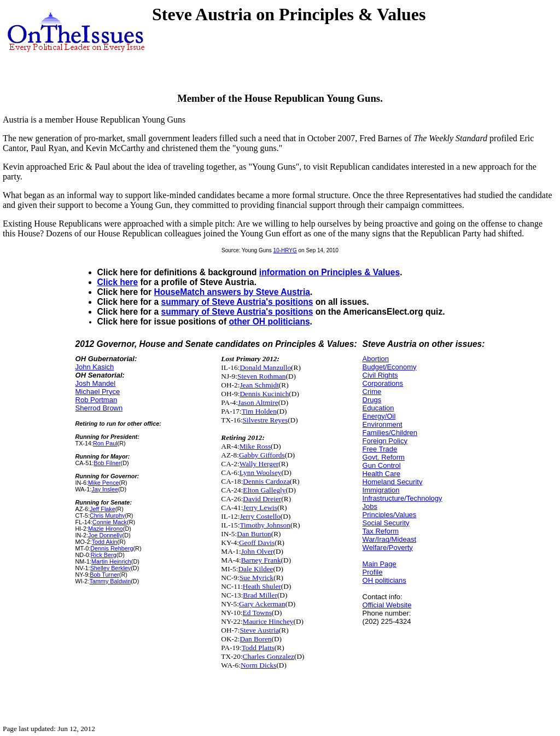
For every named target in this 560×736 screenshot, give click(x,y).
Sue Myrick (257, 578)
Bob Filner (107, 463)
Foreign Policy (385, 441)
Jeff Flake (103, 509)
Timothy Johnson (265, 525)
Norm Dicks (259, 665)
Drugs (372, 400)
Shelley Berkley (111, 568)
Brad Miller (260, 595)
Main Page (380, 564)
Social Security (386, 523)
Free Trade (380, 449)
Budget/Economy (390, 367)
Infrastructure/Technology (402, 498)
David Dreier (262, 499)
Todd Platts (258, 648)
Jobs (370, 506)
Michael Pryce (98, 392)
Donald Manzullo (265, 367)
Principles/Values (390, 515)
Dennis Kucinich (264, 394)
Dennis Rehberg (112, 548)
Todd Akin (105, 542)
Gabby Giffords (262, 455)
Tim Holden (259, 411)
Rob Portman (97, 400)
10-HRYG (285, 250)
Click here (118, 282)
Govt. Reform (384, 457)
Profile (373, 572)
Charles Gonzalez (269, 656)
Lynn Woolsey (261, 473)
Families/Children (390, 433)
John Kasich (95, 367)
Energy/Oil (379, 416)
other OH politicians (269, 321)
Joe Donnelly (105, 535)
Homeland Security (393, 482)
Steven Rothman (261, 376)
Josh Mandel (96, 383)
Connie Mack (110, 522)
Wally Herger (259, 464)
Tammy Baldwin (110, 581)
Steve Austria (259, 630)
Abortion (376, 359)
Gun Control (382, 465)
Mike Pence (104, 483)
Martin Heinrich (111, 561)
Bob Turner (104, 575)
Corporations (383, 383)
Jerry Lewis (260, 508)
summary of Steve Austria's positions (237, 302)
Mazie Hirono (106, 529)
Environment (383, 424)
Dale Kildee (255, 569)
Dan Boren (255, 639)
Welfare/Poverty (388, 547)
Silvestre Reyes (266, 420)
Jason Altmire (258, 402)
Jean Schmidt (259, 385)
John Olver (257, 551)
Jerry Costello (260, 516)
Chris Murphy (107, 515)
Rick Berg (104, 555)
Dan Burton (254, 534)
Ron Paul (105, 443)
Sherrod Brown (99, 408)
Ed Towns (257, 613)
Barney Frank (261, 560)
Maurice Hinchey (268, 621)
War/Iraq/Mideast (390, 539)
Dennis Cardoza (266, 481)
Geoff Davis (257, 543)
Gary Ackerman (262, 604)
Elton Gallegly (264, 490)
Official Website (387, 605)
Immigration (381, 490)
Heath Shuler (262, 586)
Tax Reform (381, 531)
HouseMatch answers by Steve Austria (232, 292)
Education (378, 408)
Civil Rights (380, 375)
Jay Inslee (105, 489)
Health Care (381, 474)
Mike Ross (255, 446)
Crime (372, 392)
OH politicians (384, 580)
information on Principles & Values (329, 272)
